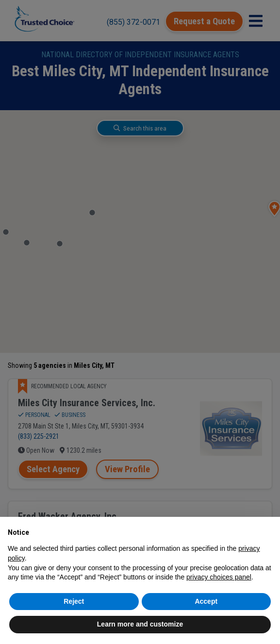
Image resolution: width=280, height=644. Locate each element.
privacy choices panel (219, 577)
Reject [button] (74, 601)
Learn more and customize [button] (140, 624)
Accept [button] (206, 601)
